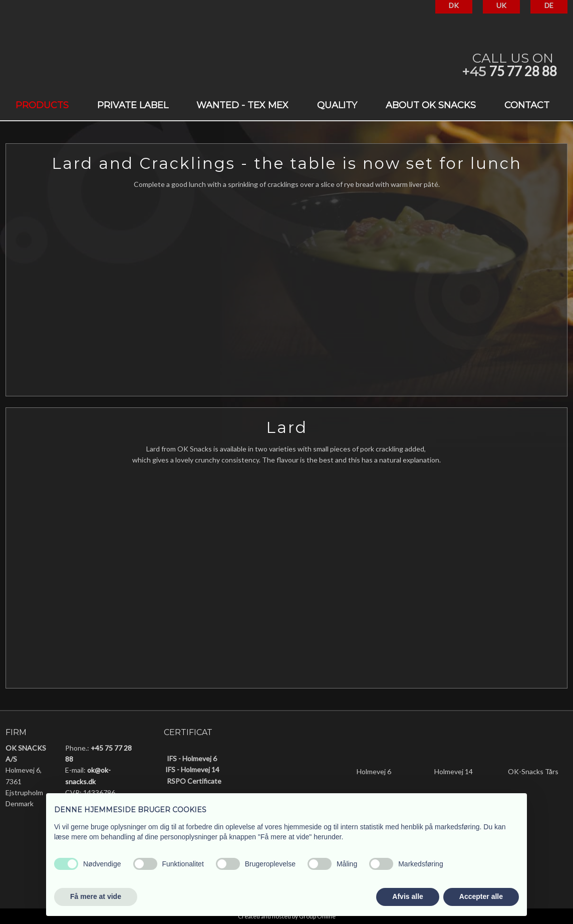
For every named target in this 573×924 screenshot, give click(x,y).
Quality (337, 105)
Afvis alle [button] (407, 896)
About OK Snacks (431, 105)
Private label (133, 105)
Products (42, 105)
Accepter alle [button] (481, 896)
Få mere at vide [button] (96, 896)
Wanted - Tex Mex (242, 105)
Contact (527, 105)
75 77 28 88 (523, 71)
